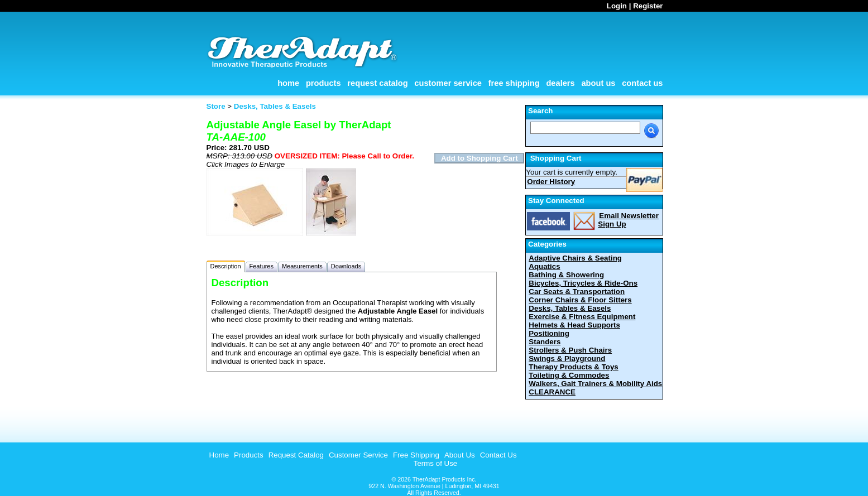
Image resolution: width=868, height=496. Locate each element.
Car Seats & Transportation (577, 292)
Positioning (549, 333)
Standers (545, 342)
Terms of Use (436, 463)
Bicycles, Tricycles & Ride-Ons (583, 283)
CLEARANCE (552, 392)
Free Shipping (514, 83)
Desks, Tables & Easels (570, 308)
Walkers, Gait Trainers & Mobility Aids (595, 384)
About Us (598, 83)
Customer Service (448, 83)
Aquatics (544, 266)
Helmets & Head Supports (574, 325)
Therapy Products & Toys (573, 367)
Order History (551, 182)
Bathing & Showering (566, 275)
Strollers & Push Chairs (570, 350)
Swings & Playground (567, 358)
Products (323, 83)
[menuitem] (218, 455)
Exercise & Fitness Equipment (582, 317)
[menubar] (362, 455)
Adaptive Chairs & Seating (575, 258)
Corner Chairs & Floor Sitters (580, 300)
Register (648, 6)
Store (216, 106)
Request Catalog (377, 83)
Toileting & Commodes (569, 375)
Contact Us (642, 83)
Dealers (560, 83)
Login (617, 6)
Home (288, 83)
